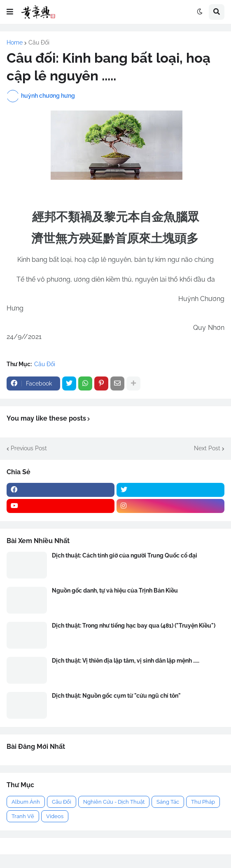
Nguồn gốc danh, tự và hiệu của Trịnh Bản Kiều (115, 590)
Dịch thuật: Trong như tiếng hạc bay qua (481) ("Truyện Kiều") (134, 626)
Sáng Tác (168, 802)
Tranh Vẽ (23, 816)
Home (15, 42)
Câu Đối (39, 42)
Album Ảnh (26, 802)
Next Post (207, 448)
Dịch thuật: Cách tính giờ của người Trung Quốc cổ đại (125, 555)
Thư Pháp (203, 802)
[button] (10, 12)
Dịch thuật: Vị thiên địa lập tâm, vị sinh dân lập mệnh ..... (126, 661)
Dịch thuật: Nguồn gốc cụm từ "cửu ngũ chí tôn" (116, 696)
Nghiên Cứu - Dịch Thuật (114, 802)
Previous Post (29, 448)
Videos (55, 816)
